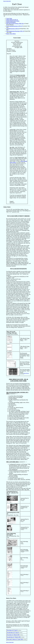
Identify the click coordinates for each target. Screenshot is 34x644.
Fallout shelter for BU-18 (12, 20)
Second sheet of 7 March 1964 (14, 637)
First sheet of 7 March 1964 (13, 635)
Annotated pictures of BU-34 (13, 29)
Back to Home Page (7, 1)
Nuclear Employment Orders (13, 21)
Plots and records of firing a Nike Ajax (15, 23)
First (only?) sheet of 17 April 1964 (15, 639)
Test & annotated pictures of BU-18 (14, 26)
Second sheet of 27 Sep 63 (13, 632)
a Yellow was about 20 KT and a (14, 279)
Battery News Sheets (11, 34)
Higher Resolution (26, 373)
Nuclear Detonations (11, 22)
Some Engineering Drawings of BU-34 (15, 31)
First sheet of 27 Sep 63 (12, 630)
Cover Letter (9, 18)
